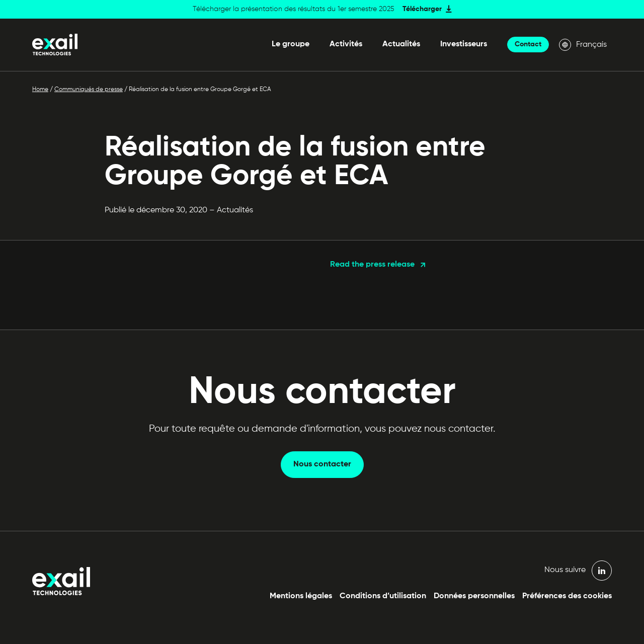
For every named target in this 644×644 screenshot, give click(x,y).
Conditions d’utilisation (383, 596)
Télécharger (422, 9)
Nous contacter (322, 464)
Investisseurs (464, 44)
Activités (346, 44)
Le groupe (291, 44)
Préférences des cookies (567, 596)
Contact (528, 44)
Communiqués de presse (89, 90)
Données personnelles (474, 596)
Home (40, 90)
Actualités (401, 44)
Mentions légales (301, 596)
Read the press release (372, 265)
